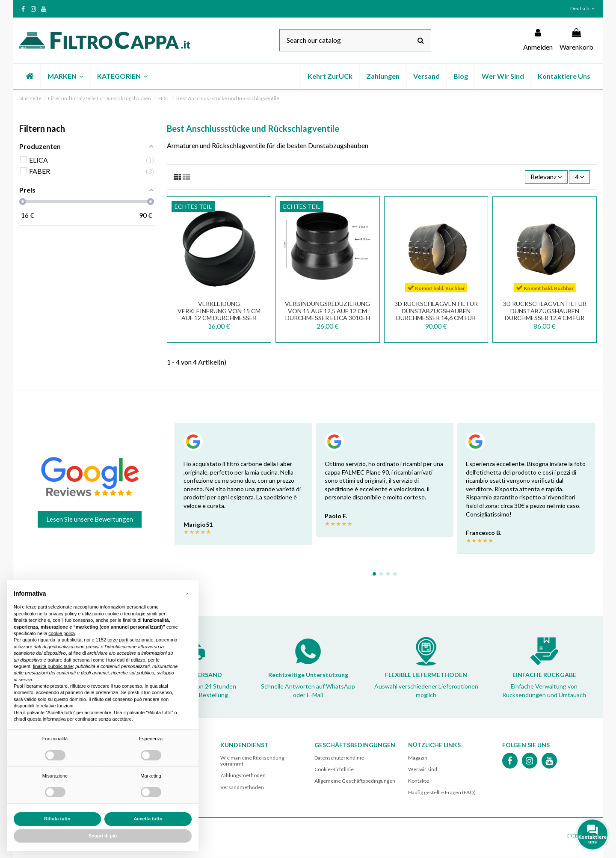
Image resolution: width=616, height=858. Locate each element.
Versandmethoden (242, 788)
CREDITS (575, 836)
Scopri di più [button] (103, 836)
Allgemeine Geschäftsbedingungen (355, 781)
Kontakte (419, 781)
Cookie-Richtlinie (334, 770)
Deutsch (583, 8)
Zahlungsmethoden (243, 776)
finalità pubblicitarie (53, 666)
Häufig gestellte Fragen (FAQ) (442, 793)
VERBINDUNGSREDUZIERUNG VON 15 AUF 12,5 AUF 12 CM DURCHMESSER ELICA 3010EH (327, 311)
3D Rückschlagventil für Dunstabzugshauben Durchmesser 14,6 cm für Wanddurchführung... (436, 315)
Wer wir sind (423, 770)
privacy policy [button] (62, 614)
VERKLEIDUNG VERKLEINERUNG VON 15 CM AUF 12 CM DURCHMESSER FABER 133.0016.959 (219, 315)
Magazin (418, 758)
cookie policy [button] (62, 633)
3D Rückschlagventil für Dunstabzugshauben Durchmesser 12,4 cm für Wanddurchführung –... (545, 315)
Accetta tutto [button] (148, 819)
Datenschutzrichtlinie (339, 758)
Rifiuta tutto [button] (57, 819)
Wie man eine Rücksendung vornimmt (252, 761)
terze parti (118, 640)
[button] (65, 76)
